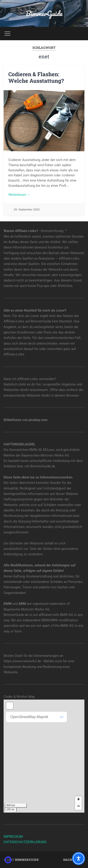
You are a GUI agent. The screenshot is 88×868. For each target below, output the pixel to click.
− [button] (78, 807)
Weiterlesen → (19, 195)
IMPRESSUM (13, 837)
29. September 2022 (27, 209)
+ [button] (78, 800)
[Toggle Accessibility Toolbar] (79, 859)
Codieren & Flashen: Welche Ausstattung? (36, 77)
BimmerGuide (44, 13)
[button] (8, 860)
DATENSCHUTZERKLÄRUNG (25, 842)
